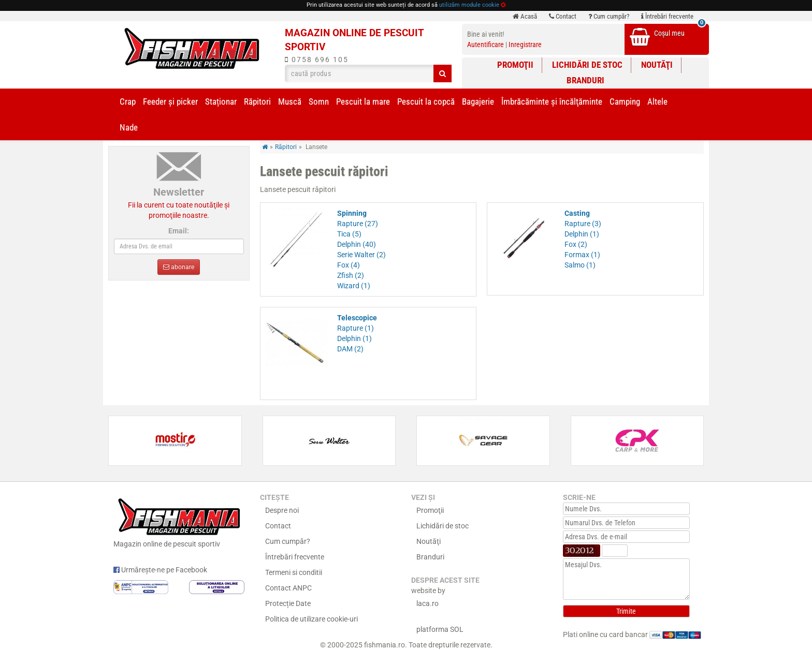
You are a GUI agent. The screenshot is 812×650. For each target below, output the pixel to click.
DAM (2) (350, 349)
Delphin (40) (357, 244)
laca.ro (427, 603)
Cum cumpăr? (609, 16)
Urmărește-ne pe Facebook (160, 570)
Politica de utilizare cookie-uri (311, 619)
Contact (563, 16)
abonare (179, 267)
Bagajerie (478, 101)
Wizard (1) (354, 286)
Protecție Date (288, 603)
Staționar (221, 101)
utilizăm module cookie (469, 5)
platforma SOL (440, 629)
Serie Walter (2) (361, 255)
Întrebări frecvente (667, 16)
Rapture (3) (583, 224)
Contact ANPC (288, 588)
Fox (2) (576, 244)
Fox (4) (349, 265)
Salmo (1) (580, 265)
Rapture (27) (358, 224)
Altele (657, 101)
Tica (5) (349, 234)
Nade (129, 127)
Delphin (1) (582, 234)
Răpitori (257, 101)
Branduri (585, 80)
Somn (319, 101)
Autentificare (485, 45)
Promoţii (515, 65)
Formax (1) (582, 255)
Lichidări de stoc (587, 65)
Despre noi (282, 510)
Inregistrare (525, 45)
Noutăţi (657, 65)
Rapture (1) (356, 328)
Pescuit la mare (363, 101)
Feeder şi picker (170, 101)
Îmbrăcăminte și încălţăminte (552, 101)
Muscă (290, 101)
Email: (179, 231)
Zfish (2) (351, 275)
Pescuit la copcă (426, 101)
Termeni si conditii (294, 572)
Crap (128, 101)
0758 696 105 (317, 60)
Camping (625, 101)
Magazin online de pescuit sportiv (179, 522)
